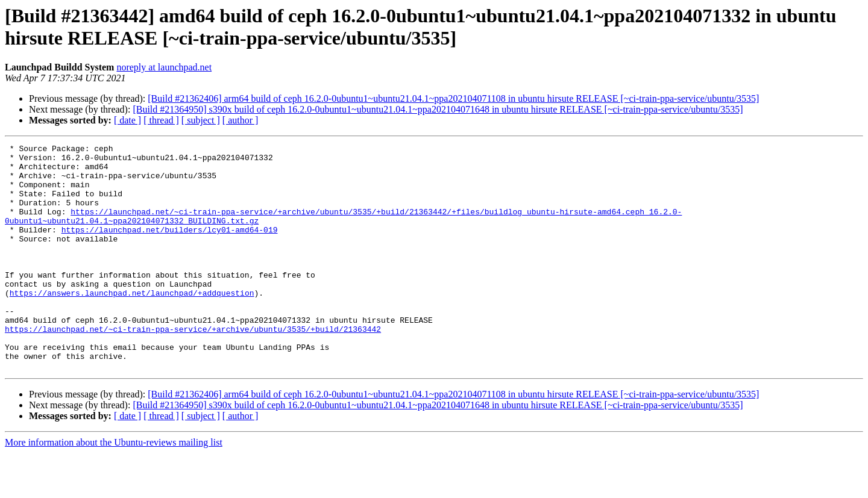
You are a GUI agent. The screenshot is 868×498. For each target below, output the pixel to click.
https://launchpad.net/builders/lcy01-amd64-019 (170, 247)
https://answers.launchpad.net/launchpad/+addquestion (132, 323)
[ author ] (241, 120)
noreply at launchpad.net (164, 67)
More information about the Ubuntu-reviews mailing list (114, 487)
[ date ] (127, 120)
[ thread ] (161, 120)
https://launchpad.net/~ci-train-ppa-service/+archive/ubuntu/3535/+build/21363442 (193, 367)
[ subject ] (201, 120)
